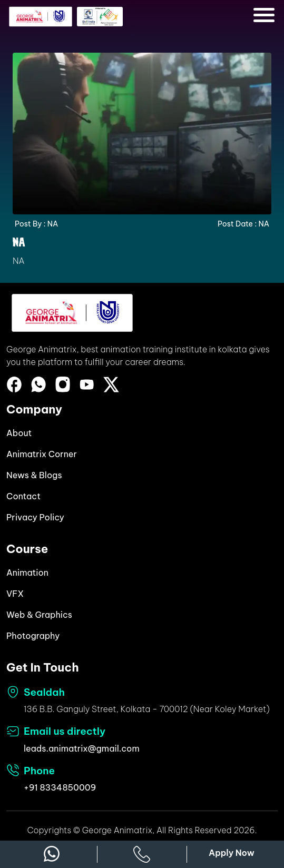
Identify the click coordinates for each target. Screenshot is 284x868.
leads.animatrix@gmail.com (82, 748)
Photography (33, 636)
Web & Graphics (39, 615)
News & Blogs (34, 475)
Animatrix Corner (42, 454)
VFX (15, 594)
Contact (23, 496)
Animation (27, 573)
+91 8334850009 (60, 787)
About (19, 433)
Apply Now (232, 853)
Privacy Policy (35, 517)
